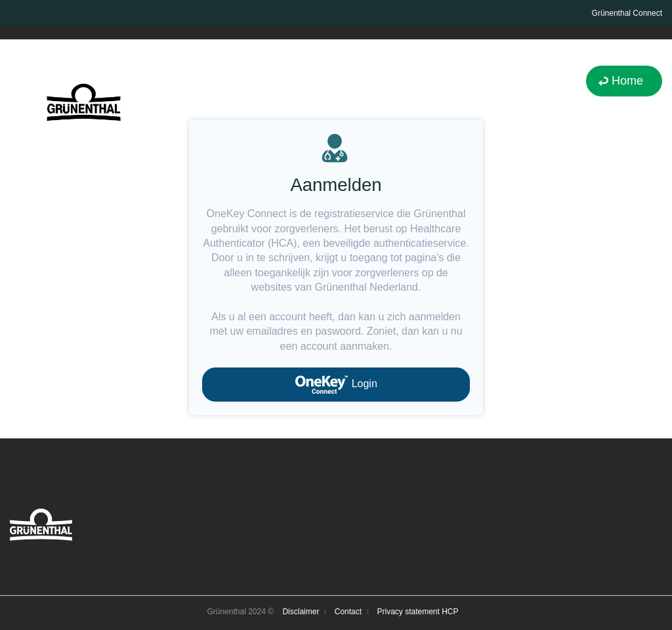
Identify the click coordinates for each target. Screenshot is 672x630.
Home (627, 81)
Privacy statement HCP (417, 612)
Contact (348, 612)
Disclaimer (301, 612)
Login (336, 385)
